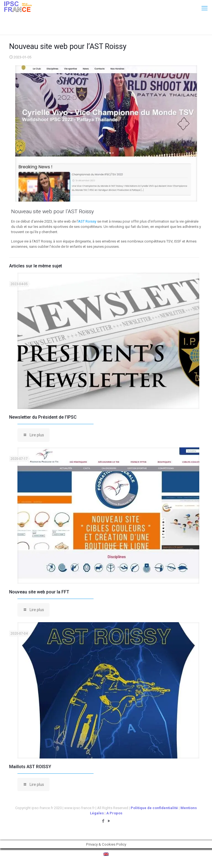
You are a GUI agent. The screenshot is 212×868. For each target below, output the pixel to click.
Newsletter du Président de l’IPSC (43, 417)
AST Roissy (87, 221)
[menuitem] (106, 854)
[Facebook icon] (103, 821)
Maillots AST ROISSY (30, 767)
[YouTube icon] (109, 821)
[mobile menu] (205, 8)
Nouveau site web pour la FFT (39, 592)
